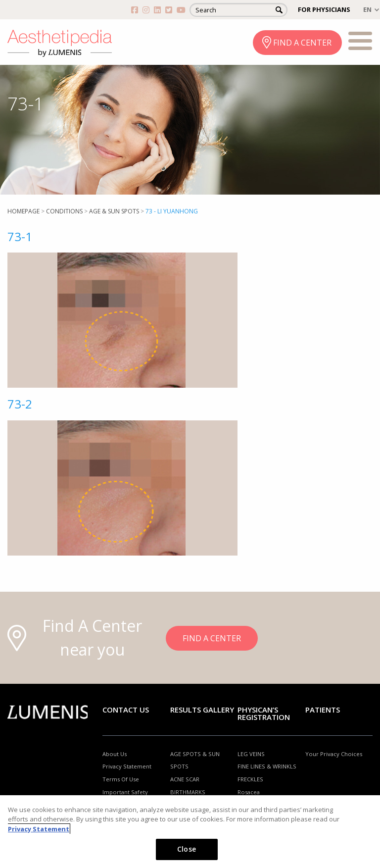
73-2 (20, 404)
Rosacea (249, 792)
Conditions (64, 211)
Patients (323, 710)
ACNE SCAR (185, 779)
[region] (190, 832)
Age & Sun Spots (114, 211)
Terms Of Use (121, 779)
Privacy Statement (127, 766)
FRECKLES (250, 779)
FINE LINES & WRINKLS (267, 766)
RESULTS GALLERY (202, 710)
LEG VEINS (251, 754)
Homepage (24, 211)
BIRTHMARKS (188, 792)
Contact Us (126, 710)
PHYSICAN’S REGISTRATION (264, 713)
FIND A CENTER (302, 43)
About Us (115, 754)
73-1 (20, 236)
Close (187, 849)
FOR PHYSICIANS (324, 9)
